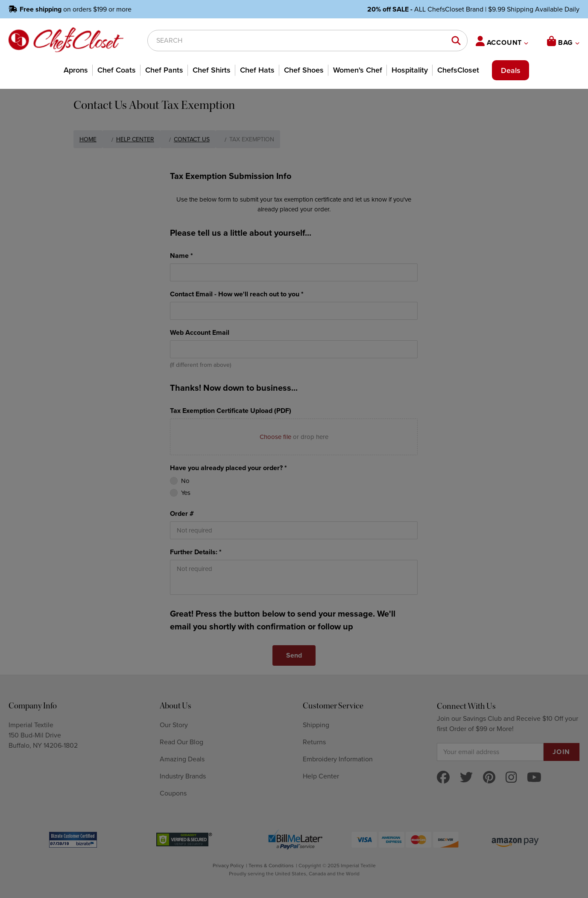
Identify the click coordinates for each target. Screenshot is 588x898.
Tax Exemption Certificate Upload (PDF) (231, 411)
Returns (314, 742)
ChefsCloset (458, 70)
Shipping (316, 725)
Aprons (76, 70)
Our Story (174, 725)
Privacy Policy (228, 866)
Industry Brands (183, 776)
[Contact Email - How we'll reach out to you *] (294, 311)
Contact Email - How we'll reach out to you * (237, 294)
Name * (181, 256)
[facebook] (443, 778)
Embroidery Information (338, 759)
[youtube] (534, 778)
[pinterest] (489, 778)
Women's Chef (358, 70)
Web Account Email (200, 333)
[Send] (294, 655)
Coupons (173, 793)
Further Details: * (196, 552)
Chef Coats (117, 70)
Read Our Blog (181, 742)
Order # (182, 514)
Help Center (321, 776)
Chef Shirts (212, 70)
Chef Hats (257, 70)
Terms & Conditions (271, 866)
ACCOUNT (502, 41)
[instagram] (511, 778)
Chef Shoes (304, 70)
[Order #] (294, 530)
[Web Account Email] (294, 349)
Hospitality (410, 70)
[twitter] (466, 778)
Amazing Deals (182, 759)
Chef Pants (164, 70)
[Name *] (294, 272)
